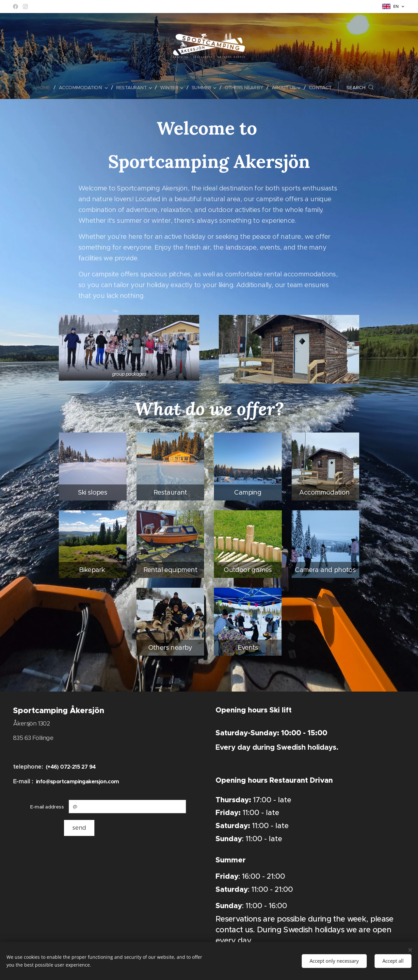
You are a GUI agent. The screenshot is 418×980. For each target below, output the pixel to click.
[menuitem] (41, 88)
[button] (365, 88)
